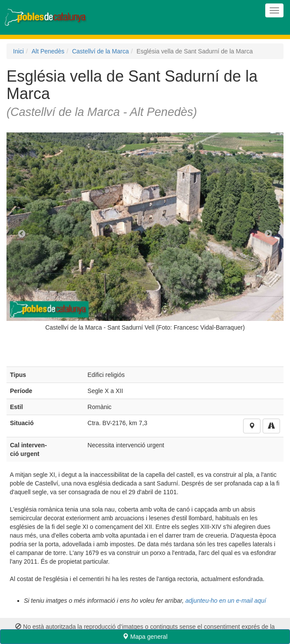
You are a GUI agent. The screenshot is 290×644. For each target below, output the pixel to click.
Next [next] (268, 234)
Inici (18, 51)
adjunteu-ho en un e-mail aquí (226, 601)
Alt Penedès (48, 51)
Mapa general (145, 637)
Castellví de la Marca (101, 51)
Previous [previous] (22, 234)
